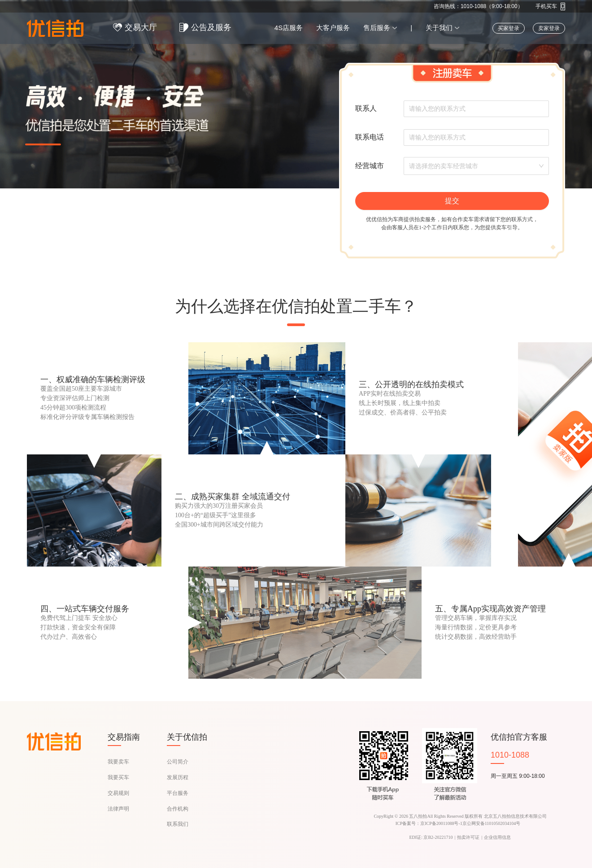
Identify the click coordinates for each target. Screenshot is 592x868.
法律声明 (118, 809)
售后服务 (377, 28)
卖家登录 (549, 28)
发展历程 (178, 777)
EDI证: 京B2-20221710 (431, 837)
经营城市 (370, 166)
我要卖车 (118, 762)
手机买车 (546, 6)
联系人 (366, 108)
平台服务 (178, 793)
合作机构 (178, 809)
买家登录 (509, 28)
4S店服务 (289, 28)
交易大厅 (141, 27)
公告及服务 (211, 27)
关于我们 (439, 28)
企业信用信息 (497, 837)
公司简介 (178, 762)
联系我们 (178, 824)
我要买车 (118, 777)
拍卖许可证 (468, 837)
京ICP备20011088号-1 (441, 823)
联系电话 (370, 137)
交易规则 (118, 793)
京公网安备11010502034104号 (492, 823)
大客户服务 (333, 28)
